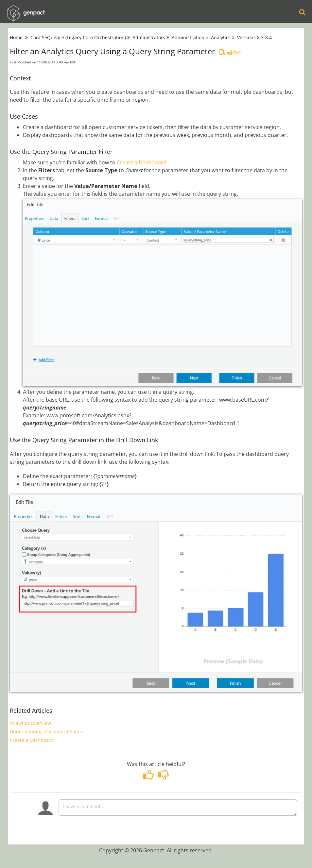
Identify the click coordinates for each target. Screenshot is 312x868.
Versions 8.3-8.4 (254, 37)
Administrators (149, 37)
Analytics (221, 37)
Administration (188, 37)
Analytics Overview (30, 723)
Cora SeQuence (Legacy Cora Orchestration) (78, 37)
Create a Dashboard (142, 162)
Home (16, 37)
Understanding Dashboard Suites (46, 732)
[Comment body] (178, 808)
